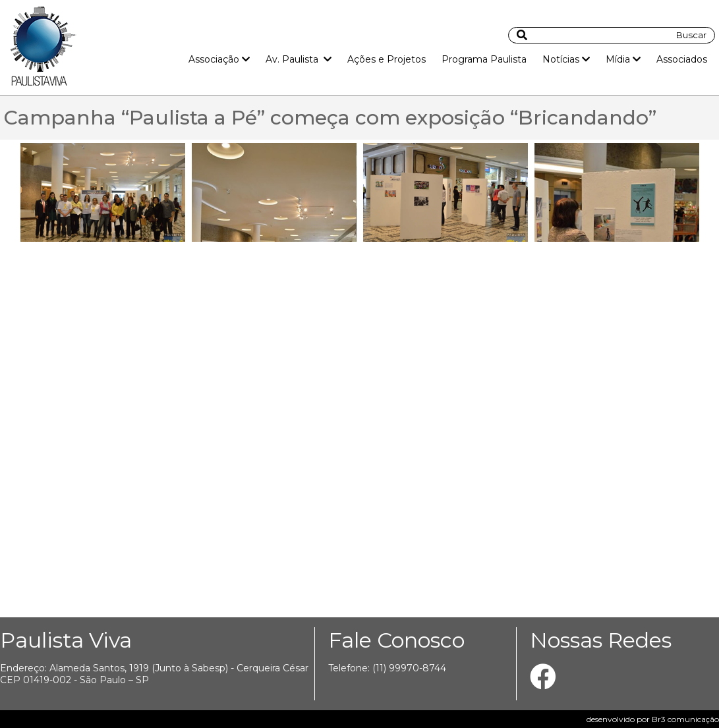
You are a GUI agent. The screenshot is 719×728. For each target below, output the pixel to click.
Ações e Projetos (387, 59)
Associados (682, 59)
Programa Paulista (484, 59)
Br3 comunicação (685, 719)
